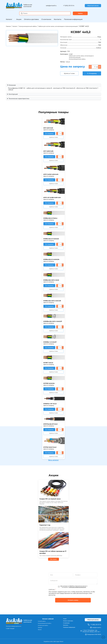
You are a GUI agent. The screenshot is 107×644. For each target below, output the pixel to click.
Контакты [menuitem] (64, 626)
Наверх (103, 637)
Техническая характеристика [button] (19, 100)
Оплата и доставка (31, 19)
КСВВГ (71, 56)
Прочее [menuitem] (39, 630)
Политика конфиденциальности (14, 626)
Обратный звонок (93, 6)
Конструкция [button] (13, 96)
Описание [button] (12, 87)
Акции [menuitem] (63, 619)
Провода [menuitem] (39, 628)
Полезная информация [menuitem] (69, 629)
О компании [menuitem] (65, 624)
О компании (46, 19)
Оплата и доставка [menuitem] (67, 621)
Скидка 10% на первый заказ (52, 499)
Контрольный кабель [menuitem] (42, 626)
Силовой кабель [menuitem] (41, 621)
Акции (19, 19)
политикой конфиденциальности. (78, 587)
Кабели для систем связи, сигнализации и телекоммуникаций (71, 26)
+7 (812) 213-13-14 (69, 6)
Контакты (58, 19)
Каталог (9, 19)
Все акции (53, 559)
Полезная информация (73, 19)
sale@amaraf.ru (51, 6)
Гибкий (68, 64)
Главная (9, 26)
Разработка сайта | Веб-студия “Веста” (53, 641)
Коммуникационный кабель (33, 26)
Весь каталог (53, 459)
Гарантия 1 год (46, 525)
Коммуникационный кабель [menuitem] (44, 624)
